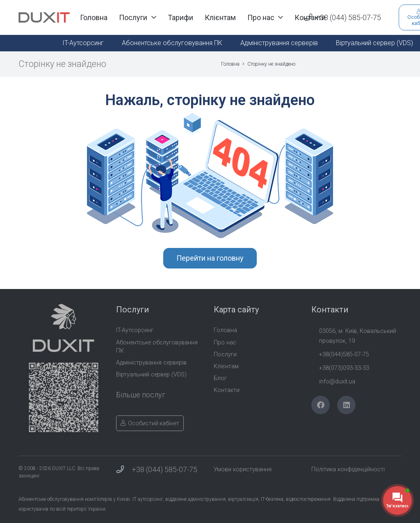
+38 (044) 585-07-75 (164, 469)
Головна (225, 330)
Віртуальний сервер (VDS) (151, 375)
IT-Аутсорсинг (135, 330)
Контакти (227, 390)
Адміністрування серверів (151, 363)
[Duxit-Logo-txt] (44, 18)
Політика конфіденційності (348, 469)
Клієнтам (226, 366)
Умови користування (243, 469)
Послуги (225, 354)
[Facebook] (321, 405)
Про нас (225, 343)
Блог (220, 378)
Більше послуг (141, 395)
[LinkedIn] (346, 405)
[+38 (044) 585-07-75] (124, 470)
